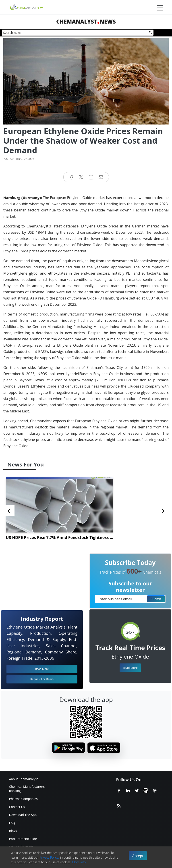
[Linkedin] (128, 790)
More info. (79, 862)
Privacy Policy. (49, 857)
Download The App (23, 815)
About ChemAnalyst (24, 779)
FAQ (12, 823)
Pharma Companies (23, 799)
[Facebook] (119, 790)
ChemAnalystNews (86, 21)
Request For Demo (42, 679)
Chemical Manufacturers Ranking (27, 789)
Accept (138, 856)
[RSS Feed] (119, 805)
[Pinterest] (155, 790)
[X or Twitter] (137, 790)
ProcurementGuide (23, 839)
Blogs (13, 831)
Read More (130, 668)
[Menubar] (160, 8)
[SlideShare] (146, 790)
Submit (156, 599)
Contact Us (17, 807)
